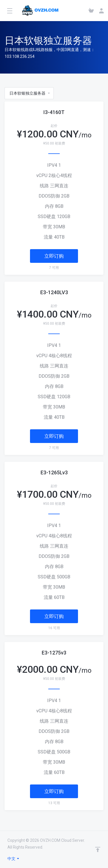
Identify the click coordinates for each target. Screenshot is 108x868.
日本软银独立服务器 (30, 93)
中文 (14, 859)
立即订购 (54, 256)
